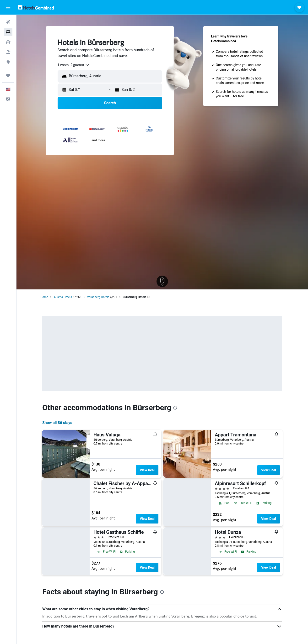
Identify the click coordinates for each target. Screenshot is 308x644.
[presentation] (175, 408)
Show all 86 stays (57, 423)
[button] (8, 7)
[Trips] (8, 76)
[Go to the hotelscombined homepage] (36, 7)
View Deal (147, 470)
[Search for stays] (8, 32)
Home (44, 297)
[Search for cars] (8, 42)
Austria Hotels (63, 297)
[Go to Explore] (8, 62)
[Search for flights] (8, 22)
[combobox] (74, 65)
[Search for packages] (8, 52)
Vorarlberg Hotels (98, 297)
